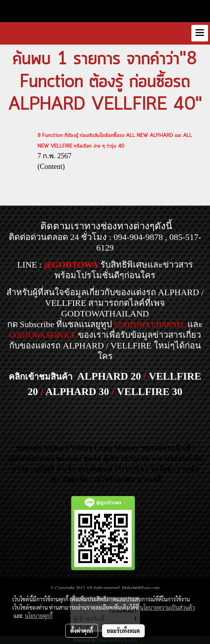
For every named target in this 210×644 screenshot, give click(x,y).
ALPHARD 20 (109, 376)
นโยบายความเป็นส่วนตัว (167, 607)
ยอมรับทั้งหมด (123, 631)
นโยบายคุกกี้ (39, 616)
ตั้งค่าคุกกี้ (82, 631)
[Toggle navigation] (200, 33)
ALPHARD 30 (77, 392)
